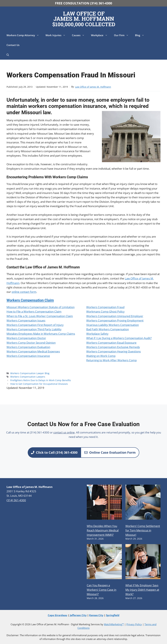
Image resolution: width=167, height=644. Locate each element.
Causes (80, 35)
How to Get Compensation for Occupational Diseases (39, 384)
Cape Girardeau (57, 615)
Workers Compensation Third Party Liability (34, 329)
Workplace (101, 35)
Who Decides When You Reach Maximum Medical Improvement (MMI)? (103, 530)
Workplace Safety (97, 334)
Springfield (113, 615)
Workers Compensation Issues (26, 320)
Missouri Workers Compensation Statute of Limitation (41, 307)
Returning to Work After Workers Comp (111, 360)
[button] (8, 55)
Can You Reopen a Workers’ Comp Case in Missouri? (102, 590)
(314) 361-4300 (16, 500)
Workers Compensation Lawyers (28, 377)
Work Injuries (57, 35)
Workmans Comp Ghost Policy (105, 311)
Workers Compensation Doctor (26, 338)
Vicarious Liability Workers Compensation (113, 325)
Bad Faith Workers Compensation (108, 329)
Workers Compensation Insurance (28, 356)
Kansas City (96, 615)
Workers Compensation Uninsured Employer (115, 316)
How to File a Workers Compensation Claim (34, 311)
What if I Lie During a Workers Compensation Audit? (119, 338)
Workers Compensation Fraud (105, 307)
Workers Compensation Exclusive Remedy (113, 347)
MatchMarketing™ (114, 624)
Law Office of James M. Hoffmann (93, 87)
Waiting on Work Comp (101, 356)
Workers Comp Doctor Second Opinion (31, 343)
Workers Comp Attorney (24, 35)
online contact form (24, 292)
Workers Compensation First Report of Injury (35, 325)
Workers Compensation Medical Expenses (33, 351)
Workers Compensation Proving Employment (115, 320)
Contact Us (13, 45)
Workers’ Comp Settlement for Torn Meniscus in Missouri (143, 530)
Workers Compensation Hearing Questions (114, 351)
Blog (141, 35)
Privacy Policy (134, 624)
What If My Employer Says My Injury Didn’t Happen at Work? (142, 590)
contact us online (64, 432)
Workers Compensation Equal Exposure (111, 343)
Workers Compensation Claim (30, 300)
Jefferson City (78, 615)
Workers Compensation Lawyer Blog (30, 373)
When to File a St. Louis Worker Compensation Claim (40, 316)
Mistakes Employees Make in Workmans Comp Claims (41, 334)
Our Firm (123, 35)
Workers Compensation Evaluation (28, 347)
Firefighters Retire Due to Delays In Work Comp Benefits (41, 380)
